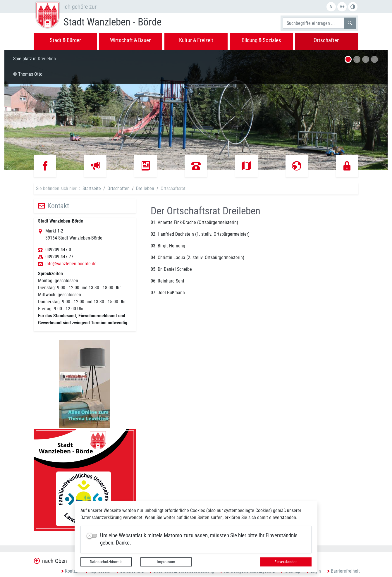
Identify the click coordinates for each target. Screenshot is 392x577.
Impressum (166, 562)
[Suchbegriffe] (314, 23)
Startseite (92, 188)
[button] (33, 110)
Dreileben (145, 188)
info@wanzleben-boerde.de (71, 264)
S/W (353, 7)
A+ (342, 7)
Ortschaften (118, 188)
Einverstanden (286, 562)
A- (331, 7)
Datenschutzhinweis (106, 562)
